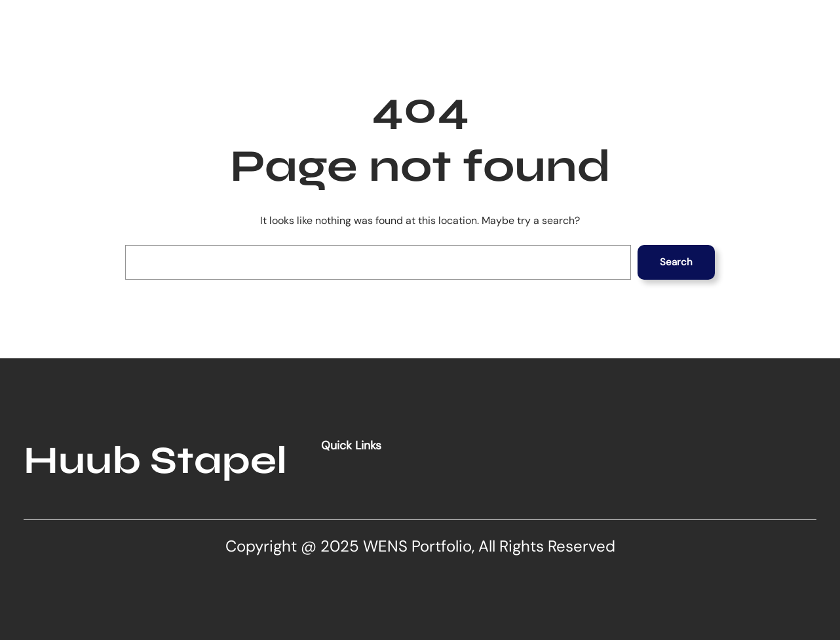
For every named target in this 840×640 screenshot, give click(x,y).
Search (676, 262)
